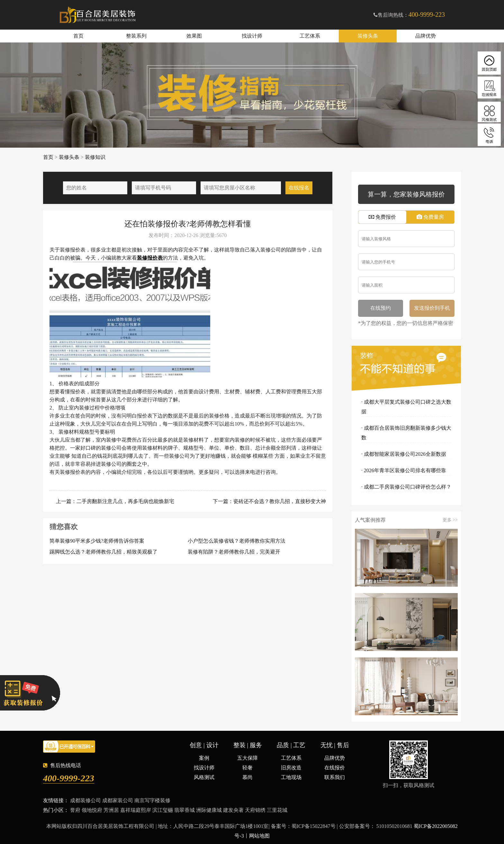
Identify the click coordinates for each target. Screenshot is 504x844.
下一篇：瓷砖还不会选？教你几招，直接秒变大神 (269, 501)
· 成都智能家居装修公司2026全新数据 (404, 454)
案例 (204, 758)
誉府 (75, 810)
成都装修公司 (85, 800)
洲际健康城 (209, 810)
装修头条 (368, 36)
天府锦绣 (255, 810)
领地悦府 (92, 810)
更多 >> (450, 520)
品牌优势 (426, 36)
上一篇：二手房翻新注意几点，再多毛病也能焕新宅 (114, 501)
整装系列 (136, 36)
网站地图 (259, 836)
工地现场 (291, 777)
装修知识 (95, 157)
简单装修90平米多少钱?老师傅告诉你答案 (97, 541)
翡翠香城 (184, 810)
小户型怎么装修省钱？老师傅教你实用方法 (237, 541)
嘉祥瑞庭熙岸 (136, 810)
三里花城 (277, 810)
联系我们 (335, 777)
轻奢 (248, 768)
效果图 (194, 36)
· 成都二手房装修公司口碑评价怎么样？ (406, 487)
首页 (78, 36)
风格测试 (204, 777)
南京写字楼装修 (152, 800)
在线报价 (335, 768)
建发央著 (233, 810)
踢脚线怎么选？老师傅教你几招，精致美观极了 (104, 552)
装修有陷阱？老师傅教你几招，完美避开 (234, 552)
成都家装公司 (118, 800)
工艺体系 (310, 36)
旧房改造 (291, 768)
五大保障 (248, 758)
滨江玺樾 (163, 810)
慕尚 (248, 777)
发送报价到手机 (432, 308)
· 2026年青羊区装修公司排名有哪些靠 (404, 470)
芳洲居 (111, 810)
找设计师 (252, 36)
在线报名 (299, 188)
